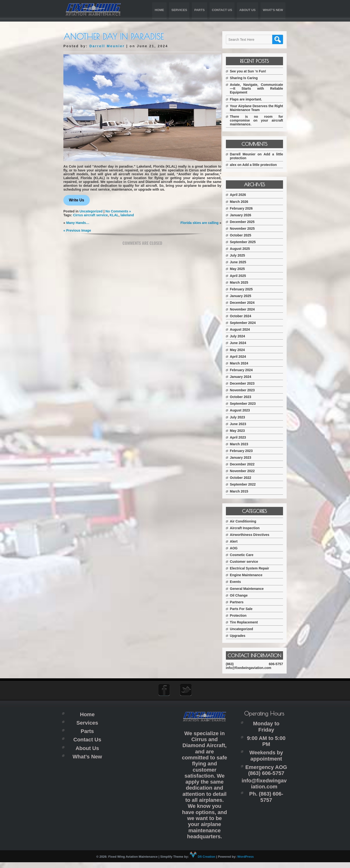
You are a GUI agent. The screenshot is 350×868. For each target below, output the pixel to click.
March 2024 (243, 363)
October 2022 (245, 478)
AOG (238, 548)
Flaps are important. (250, 99)
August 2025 (244, 249)
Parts (199, 10)
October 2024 (245, 316)
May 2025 (241, 269)
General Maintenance (251, 589)
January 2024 (245, 377)
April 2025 (242, 276)
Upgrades (242, 636)
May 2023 (241, 431)
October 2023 (245, 397)
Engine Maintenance (250, 575)
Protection (242, 616)
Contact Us (222, 10)
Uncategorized (91, 210)
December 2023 (246, 383)
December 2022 (246, 464)
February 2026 (245, 208)
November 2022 (247, 471)
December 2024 (246, 303)
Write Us (77, 199)
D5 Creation (202, 862)
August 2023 (244, 410)
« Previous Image (77, 229)
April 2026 (242, 195)
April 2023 (242, 437)
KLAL (114, 214)
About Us (247, 10)
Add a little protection (264, 165)
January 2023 (245, 457)
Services (179, 10)
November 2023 (247, 390)
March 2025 (243, 282)
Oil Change (243, 595)
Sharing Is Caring (248, 78)
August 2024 (244, 329)
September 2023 (247, 404)
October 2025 (245, 235)
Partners (241, 602)
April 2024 (242, 357)
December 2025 (246, 222)
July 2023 (242, 417)
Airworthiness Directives (254, 535)
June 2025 (242, 262)
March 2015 (243, 491)
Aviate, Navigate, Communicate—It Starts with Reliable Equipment (259, 88)
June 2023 (242, 424)
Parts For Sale (245, 609)
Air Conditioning (247, 521)
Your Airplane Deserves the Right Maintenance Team (259, 108)
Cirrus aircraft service (90, 214)
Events (240, 582)
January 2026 (245, 215)
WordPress (246, 862)
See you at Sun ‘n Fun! (252, 71)
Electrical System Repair (254, 568)
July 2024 (242, 336)
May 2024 (241, 350)
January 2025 (245, 296)
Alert (238, 541)
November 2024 (247, 309)
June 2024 (242, 343)
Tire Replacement (248, 622)
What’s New (273, 10)
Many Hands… (78, 222)
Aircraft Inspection (249, 528)
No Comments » (118, 210)
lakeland (127, 214)
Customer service (248, 562)
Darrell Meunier (107, 46)
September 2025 (247, 242)
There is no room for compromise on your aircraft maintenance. (259, 120)
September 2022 (247, 484)
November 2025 (247, 229)
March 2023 (243, 444)
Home (159, 10)
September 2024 (247, 323)
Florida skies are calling (198, 222)
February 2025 (245, 289)
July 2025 (242, 255)
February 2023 (245, 451)
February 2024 (245, 370)
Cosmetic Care (246, 555)
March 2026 (243, 202)
